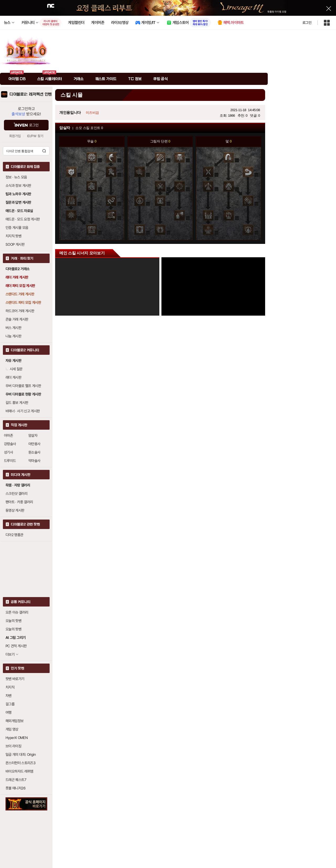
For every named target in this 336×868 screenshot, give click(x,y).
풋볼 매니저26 (15, 788)
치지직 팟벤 (13, 236)
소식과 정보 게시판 (18, 186)
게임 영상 (12, 729)
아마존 (8, 435)
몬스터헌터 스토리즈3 (20, 763)
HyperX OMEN (17, 738)
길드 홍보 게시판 (17, 403)
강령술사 (10, 444)
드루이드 (10, 461)
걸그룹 (10, 704)
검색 (44, 151)
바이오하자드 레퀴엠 (19, 771)
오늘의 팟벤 (13, 629)
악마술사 (34, 461)
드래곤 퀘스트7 (16, 780)
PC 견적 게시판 (16, 646)
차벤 (9, 696)
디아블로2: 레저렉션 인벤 (31, 94)
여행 (9, 712)
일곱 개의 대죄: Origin (21, 754)
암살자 (33, 435)
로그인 (307, 23)
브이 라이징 (13, 746)
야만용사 (34, 444)
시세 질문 (14, 369)
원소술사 (34, 452)
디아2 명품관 (14, 535)
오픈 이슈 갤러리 (17, 612)
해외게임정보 (14, 721)
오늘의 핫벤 (13, 621)
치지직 (10, 687)
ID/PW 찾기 (35, 136)
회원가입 (15, 136)
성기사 (8, 452)
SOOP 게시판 (15, 244)
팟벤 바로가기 (15, 679)
